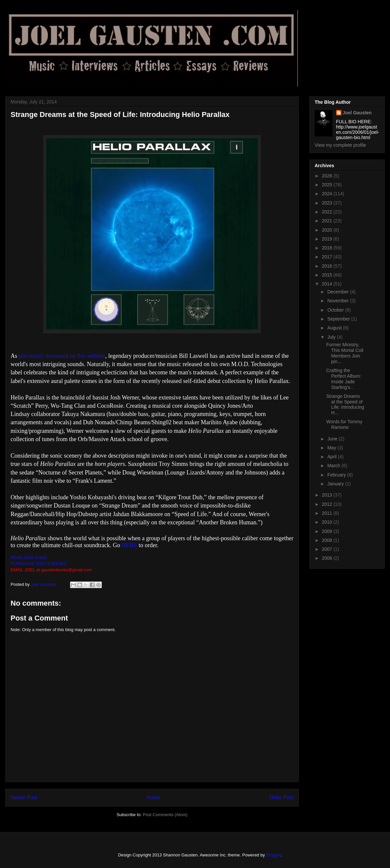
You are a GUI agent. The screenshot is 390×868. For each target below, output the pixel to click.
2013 (328, 495)
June (333, 439)
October (336, 310)
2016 (328, 266)
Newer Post (24, 797)
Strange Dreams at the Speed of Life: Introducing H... (345, 404)
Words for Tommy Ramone (344, 424)
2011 (328, 513)
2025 (328, 185)
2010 (328, 522)
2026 (328, 176)
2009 (328, 531)
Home (153, 797)
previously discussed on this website (62, 356)
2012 (328, 504)
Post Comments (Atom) (165, 815)
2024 (328, 194)
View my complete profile (340, 145)
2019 (328, 239)
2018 (328, 248)
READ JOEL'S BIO (29, 558)
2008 (328, 540)
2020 (328, 230)
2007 (328, 549)
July (332, 337)
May (332, 448)
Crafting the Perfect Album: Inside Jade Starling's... (344, 379)
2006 (328, 558)
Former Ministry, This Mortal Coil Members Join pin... (345, 353)
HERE (129, 545)
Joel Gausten (357, 113)
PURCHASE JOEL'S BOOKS (39, 564)
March (334, 466)
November (338, 301)
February (337, 475)
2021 (328, 221)
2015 (328, 275)
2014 (328, 284)
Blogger (273, 855)
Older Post (281, 797)
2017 (328, 257)
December (338, 292)
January (336, 484)
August (335, 328)
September (339, 319)
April (332, 457)
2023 (328, 203)
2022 (328, 212)
